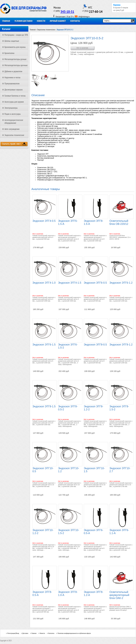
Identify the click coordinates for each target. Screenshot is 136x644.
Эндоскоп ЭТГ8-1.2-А (94, 594)
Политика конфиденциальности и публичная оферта (74, 633)
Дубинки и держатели (13, 71)
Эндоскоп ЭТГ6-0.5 (95, 283)
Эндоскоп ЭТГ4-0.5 (44, 221)
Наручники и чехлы (12, 77)
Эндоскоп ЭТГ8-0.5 (95, 345)
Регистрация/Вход (13, 633)
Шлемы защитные (12, 41)
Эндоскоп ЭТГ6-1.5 (44, 345)
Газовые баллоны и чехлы (15, 96)
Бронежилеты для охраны (15, 47)
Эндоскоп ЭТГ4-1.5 (70, 283)
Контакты (75, 21)
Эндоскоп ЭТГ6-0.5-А (94, 532)
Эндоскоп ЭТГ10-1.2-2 (43, 532)
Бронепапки (9, 53)
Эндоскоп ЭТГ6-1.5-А (68, 222)
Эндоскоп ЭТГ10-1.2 (69, 470)
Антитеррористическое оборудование (14, 121)
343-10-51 (67, 12)
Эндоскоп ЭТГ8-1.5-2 (119, 408)
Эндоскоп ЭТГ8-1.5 (44, 406)
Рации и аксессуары (13, 114)
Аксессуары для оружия (14, 102)
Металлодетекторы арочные (16, 65)
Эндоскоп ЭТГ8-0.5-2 (68, 408)
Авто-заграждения (12, 129)
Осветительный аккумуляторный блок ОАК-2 (119, 595)
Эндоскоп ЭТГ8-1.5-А (94, 222)
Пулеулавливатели (12, 83)
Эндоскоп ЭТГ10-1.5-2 (69, 532)
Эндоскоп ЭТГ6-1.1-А (119, 532)
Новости (41, 21)
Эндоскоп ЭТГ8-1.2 (121, 345)
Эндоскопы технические (14, 135)
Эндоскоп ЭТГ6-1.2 (121, 283)
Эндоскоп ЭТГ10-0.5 (43, 470)
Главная (6, 21)
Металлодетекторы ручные (15, 59)
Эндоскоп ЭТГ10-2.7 (120, 470)
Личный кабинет (58, 21)
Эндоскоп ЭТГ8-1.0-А (68, 594)
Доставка (25, 633)
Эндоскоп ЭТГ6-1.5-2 (68, 346)
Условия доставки (23, 21)
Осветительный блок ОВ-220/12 (119, 222)
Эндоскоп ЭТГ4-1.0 (44, 283)
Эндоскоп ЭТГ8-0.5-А (42, 594)
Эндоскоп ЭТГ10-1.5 (94, 470)
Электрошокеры (11, 108)
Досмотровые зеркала (14, 90)
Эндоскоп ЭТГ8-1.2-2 (94, 408)
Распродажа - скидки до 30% (16, 35)
